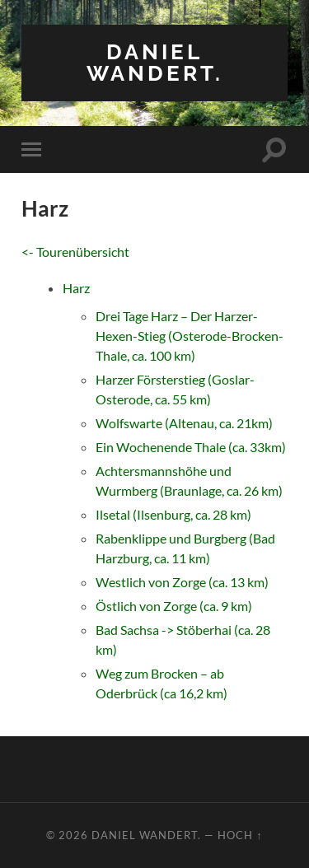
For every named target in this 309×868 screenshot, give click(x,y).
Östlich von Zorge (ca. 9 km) (174, 606)
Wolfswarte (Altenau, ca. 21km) (184, 423)
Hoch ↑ (240, 835)
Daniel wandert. (155, 62)
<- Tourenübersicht (75, 252)
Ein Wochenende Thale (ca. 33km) (191, 447)
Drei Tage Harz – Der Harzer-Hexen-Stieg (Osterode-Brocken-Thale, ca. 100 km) (190, 336)
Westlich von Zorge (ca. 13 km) (182, 582)
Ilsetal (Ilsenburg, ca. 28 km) (173, 514)
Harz (76, 288)
